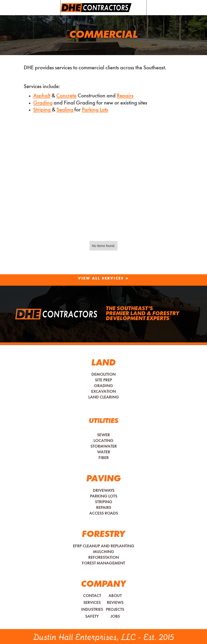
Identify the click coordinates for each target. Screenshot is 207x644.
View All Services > (103, 279)
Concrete (66, 96)
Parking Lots (95, 110)
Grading (43, 103)
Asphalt (42, 96)
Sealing (65, 110)
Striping (42, 110)
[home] (96, 8)
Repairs (125, 96)
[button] (139, 8)
